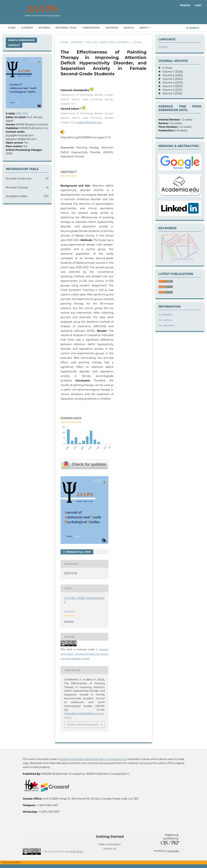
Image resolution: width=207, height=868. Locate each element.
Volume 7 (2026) (172, 72)
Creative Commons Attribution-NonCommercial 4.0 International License (84, 654)
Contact (14, 45)
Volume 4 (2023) (172, 83)
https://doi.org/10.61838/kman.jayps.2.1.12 (86, 137)
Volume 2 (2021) (171, 90)
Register (185, 5)
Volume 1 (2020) (171, 93)
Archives (112, 28)
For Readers (165, 314)
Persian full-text (78, 552)
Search (129, 28)
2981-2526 (22, 114)
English (163, 47)
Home (12, 28)
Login (198, 5)
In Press (44, 28)
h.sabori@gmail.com (89, 122)
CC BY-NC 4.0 (77, 852)
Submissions (91, 28)
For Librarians (166, 325)
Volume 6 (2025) (172, 75)
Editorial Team (66, 28)
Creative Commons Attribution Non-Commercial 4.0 (93, 759)
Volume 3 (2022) (172, 86)
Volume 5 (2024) (172, 79)
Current (27, 28)
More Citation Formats (83, 725)
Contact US (110, 849)
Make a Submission (21, 40)
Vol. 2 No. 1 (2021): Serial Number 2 (108, 42)
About (144, 28)
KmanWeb (173, 851)
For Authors (165, 320)
